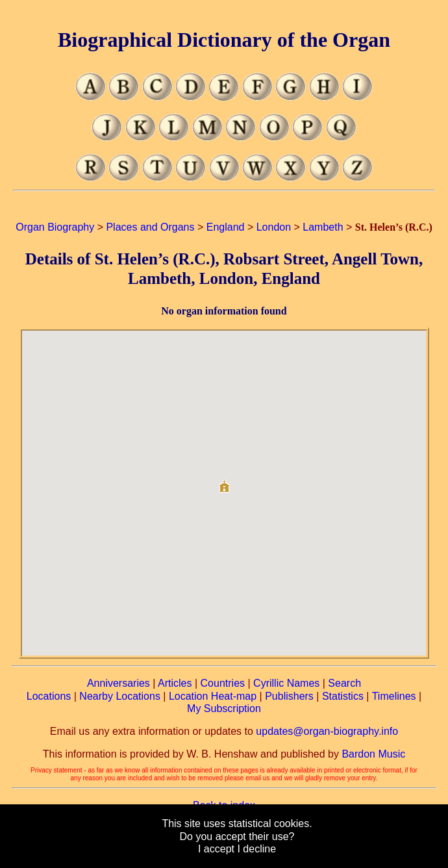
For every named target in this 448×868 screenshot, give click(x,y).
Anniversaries (118, 683)
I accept (216, 849)
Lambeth (323, 227)
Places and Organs (150, 227)
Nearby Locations (120, 696)
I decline (256, 849)
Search (344, 683)
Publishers (289, 696)
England (226, 227)
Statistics (343, 696)
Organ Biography (55, 227)
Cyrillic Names (286, 683)
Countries (223, 683)
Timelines (394, 696)
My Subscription (224, 708)
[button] (224, 481)
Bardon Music (373, 754)
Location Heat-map (213, 696)
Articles (175, 683)
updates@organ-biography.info (327, 731)
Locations (49, 696)
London (274, 227)
